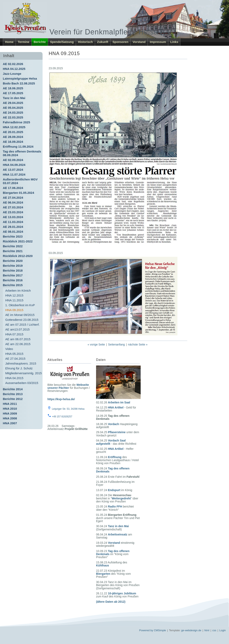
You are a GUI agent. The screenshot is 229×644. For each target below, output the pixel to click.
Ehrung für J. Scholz (19, 368)
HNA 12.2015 (14, 295)
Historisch (85, 42)
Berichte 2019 (13, 266)
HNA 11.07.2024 (14, 174)
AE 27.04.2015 (15, 359)
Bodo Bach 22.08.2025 (19, 83)
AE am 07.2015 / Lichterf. (22, 325)
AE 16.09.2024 (13, 142)
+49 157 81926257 (62, 417)
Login (223, 630)
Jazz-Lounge (12, 74)
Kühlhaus (103, 565)
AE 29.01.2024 (13, 227)
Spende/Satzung (62, 42)
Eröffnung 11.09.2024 (18, 147)
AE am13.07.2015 (17, 329)
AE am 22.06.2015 (18, 344)
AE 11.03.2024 (13, 222)
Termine (24, 42)
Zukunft (103, 42)
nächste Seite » (138, 344)
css (214, 630)
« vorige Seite (96, 344)
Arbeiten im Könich (18, 291)
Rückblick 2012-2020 (18, 256)
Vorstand (139, 42)
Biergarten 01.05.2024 (18, 193)
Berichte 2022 (13, 246)
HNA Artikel (116, 407)
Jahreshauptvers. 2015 (21, 363)
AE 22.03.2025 (13, 117)
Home (9, 42)
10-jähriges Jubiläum (122, 593)
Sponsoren (120, 42)
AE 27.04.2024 (13, 198)
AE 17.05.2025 (13, 93)
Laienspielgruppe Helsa (20, 78)
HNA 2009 (10, 413)
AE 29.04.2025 (13, 103)
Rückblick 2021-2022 (18, 241)
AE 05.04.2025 (13, 108)
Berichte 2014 (13, 389)
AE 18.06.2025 (13, 88)
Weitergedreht (121, 498)
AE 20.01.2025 (13, 132)
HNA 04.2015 (14, 378)
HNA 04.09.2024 (14, 165)
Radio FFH (115, 506)
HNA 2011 (10, 404)
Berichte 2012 (13, 399)
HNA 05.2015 (14, 354)
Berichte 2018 (13, 270)
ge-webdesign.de (191, 630)
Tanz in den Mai (14, 98)
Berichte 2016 (13, 280)
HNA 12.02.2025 (14, 127)
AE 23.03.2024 (13, 212)
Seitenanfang (116, 344)
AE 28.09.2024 (13, 137)
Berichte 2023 (13, 236)
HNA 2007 (10, 423)
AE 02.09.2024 (13, 160)
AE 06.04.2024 (13, 202)
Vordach (113, 424)
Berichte (40, 42)
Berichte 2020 (13, 261)
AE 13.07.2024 (13, 170)
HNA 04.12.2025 (14, 69)
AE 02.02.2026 (13, 64)
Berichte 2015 (13, 285)
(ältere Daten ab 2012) (111, 602)
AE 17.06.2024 (13, 188)
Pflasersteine (117, 432)
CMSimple (160, 630)
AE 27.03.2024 (13, 207)
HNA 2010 (10, 409)
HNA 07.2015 (14, 334)
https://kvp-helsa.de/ (61, 399)
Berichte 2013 (13, 394)
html (207, 630)
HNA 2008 (10, 418)
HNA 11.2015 (14, 300)
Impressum (158, 42)
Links (174, 42)
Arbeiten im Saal (119, 402)
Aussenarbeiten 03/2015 (22, 383)
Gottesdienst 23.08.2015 (22, 320)
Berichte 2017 (13, 275)
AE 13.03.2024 (13, 217)
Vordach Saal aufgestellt (111, 442)
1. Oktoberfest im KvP (20, 305)
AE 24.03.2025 (13, 112)
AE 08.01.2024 (13, 232)
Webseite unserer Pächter (68, 386)
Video (9, 349)
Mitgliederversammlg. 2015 (24, 373)
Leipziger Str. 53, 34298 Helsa (68, 409)
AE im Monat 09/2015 (20, 315)
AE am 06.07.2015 (18, 339)
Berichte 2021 (13, 251)
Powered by (146, 630)
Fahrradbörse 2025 (16, 122)
